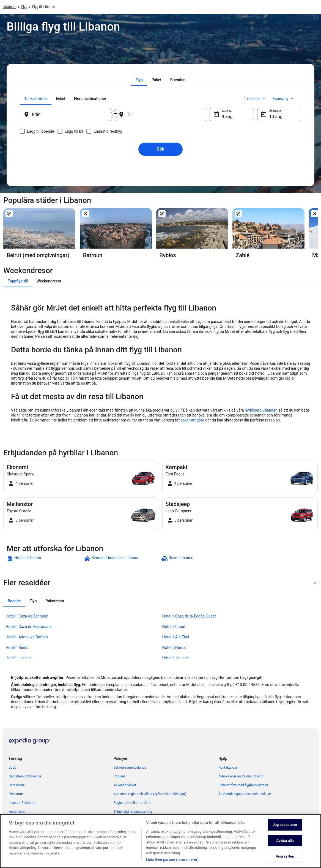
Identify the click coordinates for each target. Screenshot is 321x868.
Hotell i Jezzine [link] (19, 658)
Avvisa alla (285, 848)
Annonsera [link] (17, 812)
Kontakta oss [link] (228, 768)
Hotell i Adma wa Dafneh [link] (27, 637)
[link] (45, 559)
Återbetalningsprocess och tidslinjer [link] (245, 794)
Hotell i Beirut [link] (17, 647)
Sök (160, 149)
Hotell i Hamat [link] (175, 647)
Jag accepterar (285, 832)
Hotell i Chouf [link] (174, 627)
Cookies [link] (120, 776)
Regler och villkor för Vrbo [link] (132, 803)
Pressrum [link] (16, 794)
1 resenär (255, 99)
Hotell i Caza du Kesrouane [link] (28, 627)
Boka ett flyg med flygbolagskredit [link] (243, 785)
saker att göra (193, 420)
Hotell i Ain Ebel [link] (176, 637)
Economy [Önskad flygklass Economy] (284, 99)
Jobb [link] (13, 768)
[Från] (66, 115)
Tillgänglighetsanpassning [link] (133, 812)
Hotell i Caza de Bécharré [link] (27, 616)
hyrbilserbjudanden (261, 410)
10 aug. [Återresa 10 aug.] (277, 117)
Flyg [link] (24, 7)
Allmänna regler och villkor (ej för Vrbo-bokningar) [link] (150, 794)
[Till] (160, 115)
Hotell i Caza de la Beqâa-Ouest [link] (189, 616)
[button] (160, 583)
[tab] (139, 80)
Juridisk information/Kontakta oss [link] (139, 820)
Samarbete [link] (17, 785)
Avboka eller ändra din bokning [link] (241, 776)
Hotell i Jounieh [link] (176, 658)
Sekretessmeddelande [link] (130, 768)
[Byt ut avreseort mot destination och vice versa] (115, 114)
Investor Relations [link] (22, 803)
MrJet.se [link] (10, 7)
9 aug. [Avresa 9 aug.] (228, 117)
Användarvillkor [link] (125, 785)
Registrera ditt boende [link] (25, 776)
